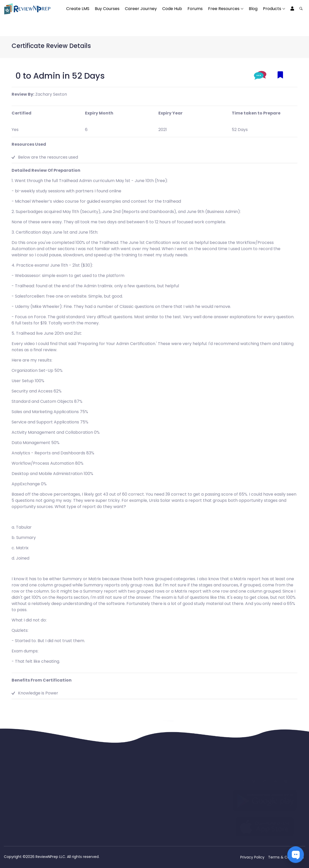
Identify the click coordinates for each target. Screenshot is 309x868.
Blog (253, 9)
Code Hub (172, 9)
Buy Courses (107, 9)
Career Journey (141, 9)
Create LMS (78, 9)
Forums (195, 9)
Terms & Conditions (286, 857)
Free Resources (224, 9)
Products (272, 9)
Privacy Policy (252, 857)
